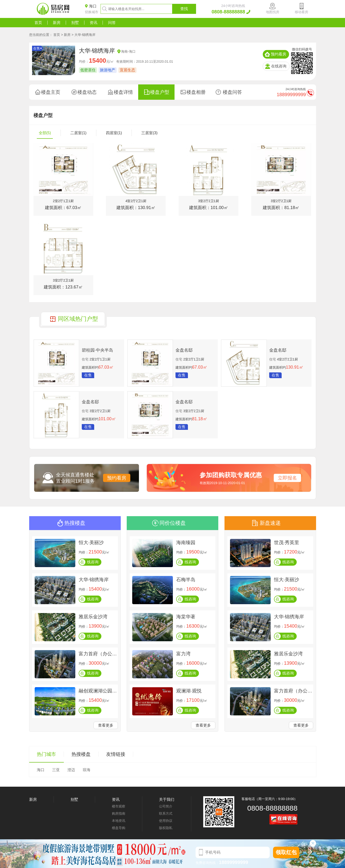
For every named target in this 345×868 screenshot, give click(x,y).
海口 (132, 51)
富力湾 (183, 654)
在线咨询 (279, 66)
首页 (38, 23)
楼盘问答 (232, 92)
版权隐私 (166, 828)
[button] (311, 854)
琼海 (87, 770)
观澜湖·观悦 (189, 691)
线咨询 (89, 562)
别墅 (75, 23)
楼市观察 (119, 806)
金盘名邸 (184, 350)
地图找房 (273, 12)
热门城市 (46, 754)
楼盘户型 (160, 92)
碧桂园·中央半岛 (97, 350)
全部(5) (45, 133)
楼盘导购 (119, 828)
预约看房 (279, 54)
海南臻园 (186, 542)
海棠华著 (186, 617)
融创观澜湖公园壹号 (98, 691)
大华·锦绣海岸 (85, 35)
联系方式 (166, 813)
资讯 (93, 23)
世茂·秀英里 (287, 542)
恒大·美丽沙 (91, 542)
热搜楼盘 (81, 754)
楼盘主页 (51, 92)
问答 (112, 23)
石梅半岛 (186, 580)
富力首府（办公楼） (98, 654)
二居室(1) (78, 133)
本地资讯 (119, 821)
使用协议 (166, 821)
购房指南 (119, 813)
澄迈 (71, 770)
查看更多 (106, 725)
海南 (124, 51)
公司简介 (166, 806)
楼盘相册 (196, 92)
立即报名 (287, 478)
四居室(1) (114, 133)
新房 (57, 23)
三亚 (56, 770)
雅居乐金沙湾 (93, 617)
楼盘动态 (87, 92)
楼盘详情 (123, 92)
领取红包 (286, 852)
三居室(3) (149, 133)
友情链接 (116, 754)
